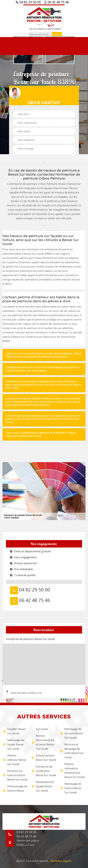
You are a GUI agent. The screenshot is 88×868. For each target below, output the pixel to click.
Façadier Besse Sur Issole (14, 731)
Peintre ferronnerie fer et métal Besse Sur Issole (43, 742)
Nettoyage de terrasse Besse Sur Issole (72, 733)
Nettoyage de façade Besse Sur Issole (14, 744)
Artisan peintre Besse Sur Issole (44, 758)
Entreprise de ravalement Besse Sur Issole (44, 771)
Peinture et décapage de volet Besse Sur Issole (72, 751)
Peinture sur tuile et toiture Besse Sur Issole (15, 775)
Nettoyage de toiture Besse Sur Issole (71, 788)
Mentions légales (61, 861)
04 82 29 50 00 (28, 2)
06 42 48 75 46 (56, 2)
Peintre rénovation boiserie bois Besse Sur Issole (73, 771)
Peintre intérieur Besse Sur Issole (15, 760)
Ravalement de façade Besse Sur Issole (43, 786)
